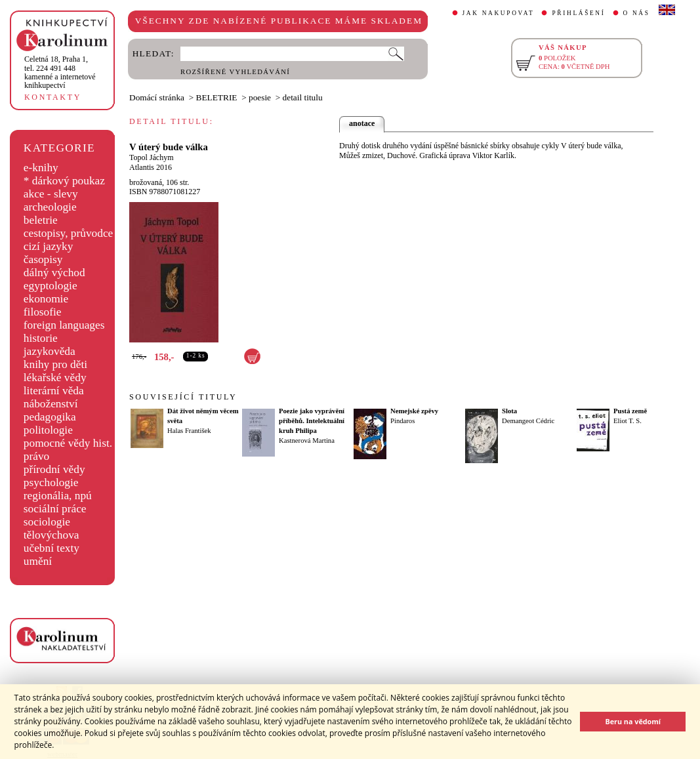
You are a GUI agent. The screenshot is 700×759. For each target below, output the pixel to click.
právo (36, 456)
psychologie (51, 482)
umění (38, 561)
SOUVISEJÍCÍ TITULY (183, 397)
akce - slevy (51, 194)
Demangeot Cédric (528, 421)
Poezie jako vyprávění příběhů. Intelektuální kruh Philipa (312, 421)
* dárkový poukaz (64, 181)
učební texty (51, 548)
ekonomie (46, 299)
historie (41, 338)
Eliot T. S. (628, 421)
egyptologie (51, 286)
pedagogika (50, 417)
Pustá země (630, 411)
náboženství (51, 404)
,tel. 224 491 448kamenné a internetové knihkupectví (60, 72)
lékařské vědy (55, 378)
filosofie (43, 312)
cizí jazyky (49, 246)
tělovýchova (51, 535)
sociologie (47, 522)
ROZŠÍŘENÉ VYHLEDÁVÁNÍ (235, 72)
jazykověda (50, 351)
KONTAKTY (53, 97)
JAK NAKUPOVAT (499, 13)
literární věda (54, 391)
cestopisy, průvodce (69, 233)
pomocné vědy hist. (68, 443)
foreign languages (64, 325)
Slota (509, 411)
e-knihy (41, 168)
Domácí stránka (157, 97)
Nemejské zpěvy (414, 411)
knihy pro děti (55, 364)
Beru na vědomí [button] (633, 721)
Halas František (189, 431)
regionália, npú (58, 496)
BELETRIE (217, 97)
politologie (48, 430)
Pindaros (402, 421)
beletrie (41, 220)
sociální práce (55, 509)
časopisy (43, 259)
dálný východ (54, 273)
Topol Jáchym (151, 157)
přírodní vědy (54, 469)
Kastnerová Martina (307, 441)
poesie (260, 97)
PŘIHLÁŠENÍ (578, 13)
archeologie (50, 207)
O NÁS (637, 13)
